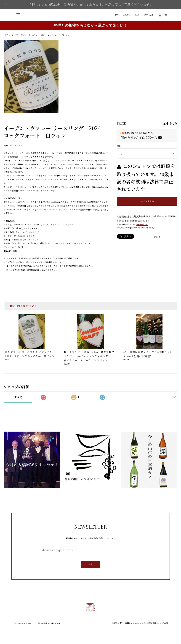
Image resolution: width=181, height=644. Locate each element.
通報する (157, 237)
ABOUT (127, 15)
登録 (90, 566)
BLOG (137, 15)
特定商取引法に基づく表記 (49, 623)
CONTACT (149, 15)
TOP (117, 15)
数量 (119, 146)
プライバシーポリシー (22, 623)
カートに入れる (147, 201)
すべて (18, 397)
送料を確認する (142, 224)
